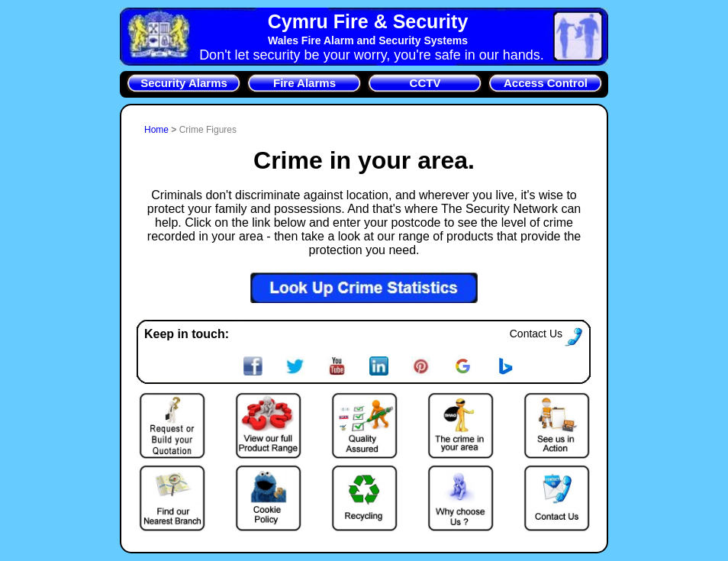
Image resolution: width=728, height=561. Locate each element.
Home (158, 130)
